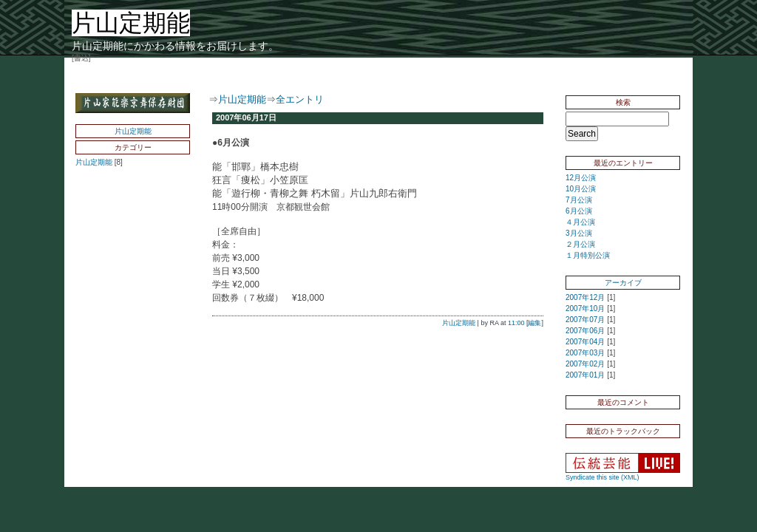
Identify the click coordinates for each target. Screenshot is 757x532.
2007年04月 (585, 342)
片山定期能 (133, 131)
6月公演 (579, 211)
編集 (534, 323)
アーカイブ (623, 283)
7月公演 (579, 200)
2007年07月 (585, 320)
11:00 (516, 323)
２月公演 (580, 244)
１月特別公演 (588, 255)
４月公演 (580, 222)
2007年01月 (585, 375)
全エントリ (300, 99)
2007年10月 (585, 308)
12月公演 (581, 178)
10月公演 (581, 189)
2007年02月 (585, 364)
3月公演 (579, 233)
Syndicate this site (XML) (602, 477)
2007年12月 (585, 297)
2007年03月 (585, 353)
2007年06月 (585, 331)
